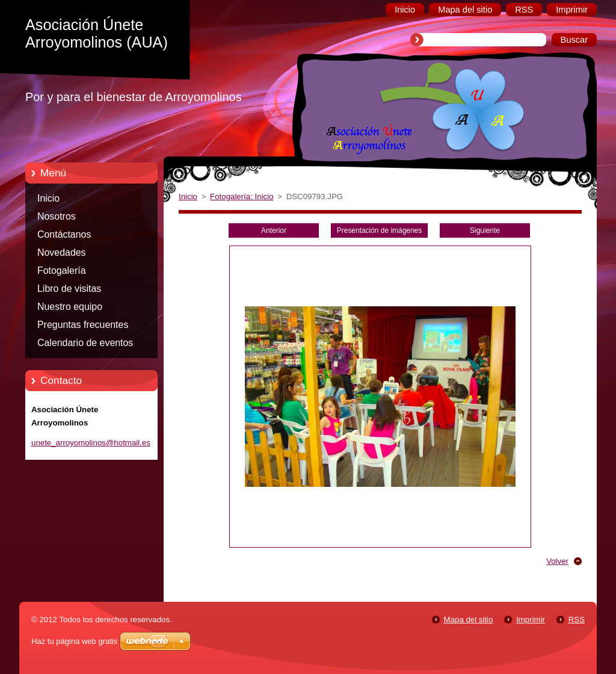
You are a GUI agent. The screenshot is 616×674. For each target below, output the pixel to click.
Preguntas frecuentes (83, 325)
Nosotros (57, 216)
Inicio (48, 198)
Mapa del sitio (469, 620)
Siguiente (485, 230)
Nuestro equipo (70, 307)
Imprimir (531, 620)
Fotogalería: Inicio (242, 196)
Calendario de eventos (85, 343)
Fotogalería (62, 271)
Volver (557, 561)
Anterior (274, 230)
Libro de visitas (69, 289)
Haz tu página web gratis (74, 641)
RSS (577, 620)
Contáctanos (64, 234)
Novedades (62, 252)
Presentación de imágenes (379, 230)
